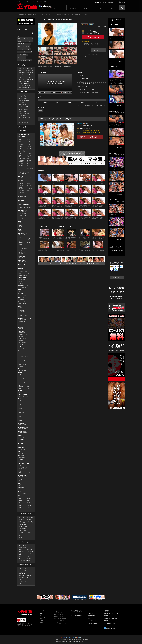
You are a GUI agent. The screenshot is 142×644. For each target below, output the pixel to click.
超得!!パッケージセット (24, 483)
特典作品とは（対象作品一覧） (91, 44)
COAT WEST (22, 206)
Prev (39, 34)
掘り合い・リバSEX (23, 536)
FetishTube (21, 439)
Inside (20, 237)
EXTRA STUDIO (22, 377)
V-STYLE (29, 185)
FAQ (89, 618)
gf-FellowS (21, 217)
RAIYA (28, 497)
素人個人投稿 (21, 448)
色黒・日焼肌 (22, 578)
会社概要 (106, 616)
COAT (28, 206)
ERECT (20, 373)
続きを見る (119, 61)
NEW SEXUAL (22, 429)
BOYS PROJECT (23, 182)
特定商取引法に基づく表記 (110, 618)
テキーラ (21, 465)
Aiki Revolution (22, 347)
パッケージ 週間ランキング (60, 618)
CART (122, 8)
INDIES (21, 141)
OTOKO (28, 170)
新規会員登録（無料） (112, 2)
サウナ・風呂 (22, 523)
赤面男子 (20, 225)
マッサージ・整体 (22, 52)
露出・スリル (30, 72)
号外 (28, 167)
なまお (20, 306)
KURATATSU (22, 208)
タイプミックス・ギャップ (25, 117)
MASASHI (29, 506)
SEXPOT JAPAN (23, 321)
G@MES (20, 385)
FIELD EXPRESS (22, 381)
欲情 (28, 273)
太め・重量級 (22, 102)
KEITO (20, 504)
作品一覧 (51, 15)
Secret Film (29, 145)
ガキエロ (21, 155)
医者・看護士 (30, 551)
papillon (21, 366)
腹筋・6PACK (21, 44)
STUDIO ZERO (22, 176)
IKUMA (21, 506)
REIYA (20, 507)
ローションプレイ (23, 528)
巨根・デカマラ (21, 38)
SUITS (20, 147)
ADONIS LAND (23, 212)
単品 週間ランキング (58, 615)
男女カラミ (21, 80)
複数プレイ (29, 69)
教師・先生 (21, 551)
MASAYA (29, 502)
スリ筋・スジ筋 (22, 97)
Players (21, 417)
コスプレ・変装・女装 (24, 82)
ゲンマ (20, 392)
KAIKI (28, 501)
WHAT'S (21, 388)
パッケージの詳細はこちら (91, 137)
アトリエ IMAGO (23, 249)
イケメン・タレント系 (24, 108)
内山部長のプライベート (24, 286)
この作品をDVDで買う (74, 154)
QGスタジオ (21, 487)
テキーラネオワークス (23, 464)
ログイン (123, 2)
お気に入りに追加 (100, 50)
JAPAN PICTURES (23, 395)
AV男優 (29, 560)
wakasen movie (22, 278)
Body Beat (29, 239)
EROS (28, 140)
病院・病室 (29, 521)
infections (29, 162)
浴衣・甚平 (29, 549)
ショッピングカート (93, 611)
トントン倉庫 (21, 310)
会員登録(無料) (67, 66)
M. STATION (22, 172)
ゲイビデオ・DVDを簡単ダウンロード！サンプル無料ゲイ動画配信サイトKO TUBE (35, 2)
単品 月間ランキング (58, 616)
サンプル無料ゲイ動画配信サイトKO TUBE (27, 15)
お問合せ (106, 621)
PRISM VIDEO (22, 419)
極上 (28, 172)
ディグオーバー (22, 302)
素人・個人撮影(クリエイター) (25, 60)
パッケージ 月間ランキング (60, 620)
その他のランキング (117, 251)
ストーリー (21, 74)
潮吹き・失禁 (30, 38)
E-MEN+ (20, 221)
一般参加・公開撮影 (22, 55)
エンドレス (29, 189)
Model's (28, 159)
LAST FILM (22, 348)
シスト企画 (21, 460)
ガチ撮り (29, 153)
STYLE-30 (20, 443)
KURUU (21, 143)
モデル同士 (21, 519)
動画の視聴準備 (91, 616)
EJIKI (20, 405)
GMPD (19, 46)
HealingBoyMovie (22, 233)
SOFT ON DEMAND (23, 427)
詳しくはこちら (117, 278)
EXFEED (29, 208)
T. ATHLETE (22, 169)
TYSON (28, 164)
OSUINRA (20, 411)
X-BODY (21, 148)
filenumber (21, 336)
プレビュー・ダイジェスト (25, 85)
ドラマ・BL (21, 538)
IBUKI (20, 501)
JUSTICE (20, 241)
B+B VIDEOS (21, 359)
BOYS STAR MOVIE (23, 355)
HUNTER (21, 162)
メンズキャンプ (22, 339)
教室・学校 (21, 521)
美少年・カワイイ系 (23, 110)
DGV (19, 496)
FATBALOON (22, 379)
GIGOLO (21, 165)
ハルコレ (20, 282)
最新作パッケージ (44, 619)
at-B (28, 217)
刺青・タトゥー (22, 583)
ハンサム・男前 (22, 581)
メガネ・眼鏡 (22, 560)
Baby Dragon (22, 325)
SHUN (20, 497)
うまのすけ (22, 184)
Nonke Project (22, 260)
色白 (28, 578)
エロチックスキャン (24, 250)
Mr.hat (20, 471)
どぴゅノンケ (22, 152)
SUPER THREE (22, 431)
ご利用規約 (107, 611)
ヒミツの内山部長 (23, 287)
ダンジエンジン (22, 491)
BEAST (21, 138)
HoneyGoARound (23, 323)
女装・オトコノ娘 (23, 121)
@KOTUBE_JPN (111, 628)
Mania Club (22, 160)
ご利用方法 (90, 613)
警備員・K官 (22, 553)
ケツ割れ (29, 559)
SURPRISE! (22, 159)
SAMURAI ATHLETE (24, 320)
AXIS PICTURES (22, 343)
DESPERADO (21, 363)
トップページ (73, 8)
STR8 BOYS (21, 268)
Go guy (21, 157)
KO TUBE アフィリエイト (110, 623)
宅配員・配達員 (22, 547)
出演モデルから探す (23, 127)
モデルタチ (29, 519)
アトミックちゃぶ (23, 467)
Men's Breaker (22, 256)
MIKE (20, 499)
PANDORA (21, 145)
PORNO (21, 245)
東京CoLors (21, 456)
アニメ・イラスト (23, 119)
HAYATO (29, 504)
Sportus (21, 164)
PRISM (21, 421)
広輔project (21, 298)
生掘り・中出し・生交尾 (24, 78)
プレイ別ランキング (58, 622)
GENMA (20, 391)
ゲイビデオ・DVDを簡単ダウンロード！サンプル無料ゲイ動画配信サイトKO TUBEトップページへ (27, 6)
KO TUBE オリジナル (23, 135)
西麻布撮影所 (21, 331)
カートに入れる (94, 37)
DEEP (20, 140)
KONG (20, 399)
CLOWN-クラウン (22, 435)
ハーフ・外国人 (22, 115)
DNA (19, 403)
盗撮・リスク (22, 72)
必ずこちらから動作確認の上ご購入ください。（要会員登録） (92, 105)
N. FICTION (29, 160)
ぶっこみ (21, 187)
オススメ (42, 621)
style (28, 387)
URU (20, 509)
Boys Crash (22, 191)
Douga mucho (22, 369)
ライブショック (23, 254)
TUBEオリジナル (22, 57)
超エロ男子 (22, 189)
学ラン (20, 555)
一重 (20, 579)
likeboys (20, 407)
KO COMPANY (22, 136)
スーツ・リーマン (22, 49)
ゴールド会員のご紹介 (77, 616)
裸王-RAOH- (30, 148)
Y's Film (20, 479)
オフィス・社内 (22, 525)
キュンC (29, 178)
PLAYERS (20, 415)
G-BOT (20, 229)
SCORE (21, 167)
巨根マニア (22, 273)
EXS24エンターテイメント (24, 318)
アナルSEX (21, 69)
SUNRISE (21, 194)
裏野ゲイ (20, 290)
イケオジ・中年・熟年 (24, 114)
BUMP (28, 138)
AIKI (28, 509)
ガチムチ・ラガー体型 (24, 101)
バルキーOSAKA (23, 335)
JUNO (28, 157)
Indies (28, 165)
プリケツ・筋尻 (26, 46)
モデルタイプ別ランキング (60, 624)
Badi (19, 351)
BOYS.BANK (21, 200)
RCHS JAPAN (21, 423)
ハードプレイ (30, 70)
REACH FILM (21, 264)
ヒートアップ (22, 252)
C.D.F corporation (23, 210)
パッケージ (43, 617)
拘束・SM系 (22, 70)
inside (20, 239)
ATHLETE (29, 270)
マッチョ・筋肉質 (23, 99)
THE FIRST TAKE (23, 272)
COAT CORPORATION (24, 205)
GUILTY (28, 243)
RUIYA (28, 499)
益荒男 (28, 184)
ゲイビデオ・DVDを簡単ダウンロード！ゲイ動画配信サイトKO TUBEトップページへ (24, 611)
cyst (20, 461)
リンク (106, 626)
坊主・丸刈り (30, 576)
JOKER (28, 141)
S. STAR (29, 147)
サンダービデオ (23, 469)
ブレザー (29, 555)
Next (75, 34)
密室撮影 (21, 532)
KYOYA (28, 507)
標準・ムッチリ (22, 104)
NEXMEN (20, 327)
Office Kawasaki (22, 475)
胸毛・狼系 (21, 576)
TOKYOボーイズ (23, 192)
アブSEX (29, 187)
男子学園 (29, 155)
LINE (28, 143)
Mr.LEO (28, 473)
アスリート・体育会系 (24, 106)
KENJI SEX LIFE (22, 314)
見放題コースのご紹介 (93, 623)
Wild (28, 388)
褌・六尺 (21, 559)
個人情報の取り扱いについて (111, 613)
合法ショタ (22, 150)
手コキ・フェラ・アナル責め (25, 76)
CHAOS (21, 185)
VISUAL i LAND (23, 215)
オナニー (29, 74)
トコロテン (30, 41)
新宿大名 (20, 452)
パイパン (28, 44)
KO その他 (21, 170)
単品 (41, 615)
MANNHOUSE (22, 247)
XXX (20, 153)
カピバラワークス (22, 294)
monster (28, 191)
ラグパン (29, 557)
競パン (29, 49)
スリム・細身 (22, 95)
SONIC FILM (30, 169)
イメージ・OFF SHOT (24, 83)
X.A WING (21, 219)
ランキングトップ (58, 613)
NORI (20, 502)
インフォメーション (93, 621)
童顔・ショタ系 (22, 112)
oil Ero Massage (23, 275)
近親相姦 (29, 532)
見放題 (42, 623)
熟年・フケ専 (30, 80)
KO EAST (20, 180)
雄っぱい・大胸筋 (22, 41)
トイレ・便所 (30, 523)
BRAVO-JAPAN (22, 196)
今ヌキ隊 (21, 178)
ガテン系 (30, 52)
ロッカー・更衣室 (23, 530)
